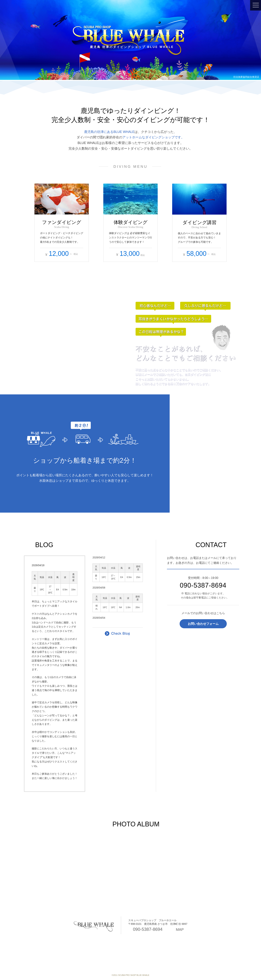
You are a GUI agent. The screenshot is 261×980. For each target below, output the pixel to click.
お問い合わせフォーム (203, 624)
